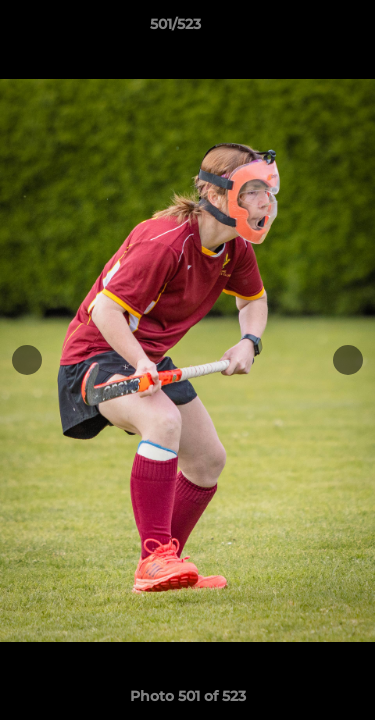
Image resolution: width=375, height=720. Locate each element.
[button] (303, 29)
